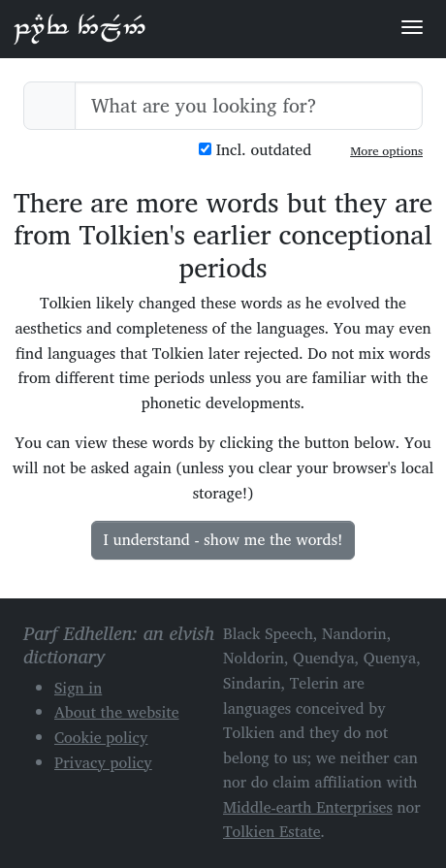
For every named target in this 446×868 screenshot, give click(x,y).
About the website (117, 712)
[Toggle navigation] (412, 27)
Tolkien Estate (272, 831)
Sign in (78, 688)
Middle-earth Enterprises (308, 807)
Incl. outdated (255, 150)
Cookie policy (101, 737)
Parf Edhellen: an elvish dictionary (80, 28)
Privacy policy (103, 762)
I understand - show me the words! (223, 539)
